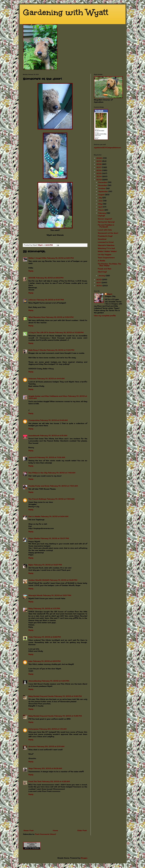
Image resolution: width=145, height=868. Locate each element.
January (102, 276)
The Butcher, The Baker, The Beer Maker (109, 265)
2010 (99, 286)
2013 (99, 180)
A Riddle (101, 261)
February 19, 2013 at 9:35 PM (68, 716)
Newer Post (29, 830)
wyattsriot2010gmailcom (107, 148)
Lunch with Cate (105, 230)
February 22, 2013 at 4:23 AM (56, 781)
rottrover (32, 300)
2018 (99, 164)
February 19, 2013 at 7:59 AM (61, 499)
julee (30, 661)
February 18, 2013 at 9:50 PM (60, 317)
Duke (31, 637)
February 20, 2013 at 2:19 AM (50, 746)
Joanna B (33, 457)
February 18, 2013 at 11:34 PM (61, 350)
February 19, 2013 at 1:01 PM (47, 608)
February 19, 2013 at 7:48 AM (62, 473)
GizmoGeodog (35, 681)
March (101, 210)
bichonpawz (34, 729)
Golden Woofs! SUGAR (39, 580)
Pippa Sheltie (34, 538)
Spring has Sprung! (106, 222)
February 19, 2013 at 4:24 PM (55, 681)
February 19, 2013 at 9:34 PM (68, 696)
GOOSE (32, 278)
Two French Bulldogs (37, 499)
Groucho (32, 746)
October (102, 188)
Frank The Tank (35, 781)
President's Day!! (105, 236)
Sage (31, 768)
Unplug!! (101, 216)
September (103, 191)
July (100, 198)
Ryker (31, 565)
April (101, 207)
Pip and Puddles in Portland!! (106, 226)
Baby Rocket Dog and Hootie (41, 696)
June (101, 201)
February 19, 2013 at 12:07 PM (55, 538)
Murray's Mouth (35, 595)
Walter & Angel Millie (37, 258)
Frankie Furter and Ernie (39, 486)
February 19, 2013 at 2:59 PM (47, 661)
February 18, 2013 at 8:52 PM (50, 278)
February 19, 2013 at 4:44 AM (51, 379)
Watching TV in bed (106, 248)
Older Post (82, 830)
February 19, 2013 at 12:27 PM (48, 565)
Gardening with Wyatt (66, 12)
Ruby (31, 608)
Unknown (32, 379)
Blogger (84, 858)
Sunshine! (102, 239)
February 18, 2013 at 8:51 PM (60, 258)
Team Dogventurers (106, 258)
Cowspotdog (34, 420)
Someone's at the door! (108, 233)
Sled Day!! (102, 272)
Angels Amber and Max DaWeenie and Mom (48, 396)
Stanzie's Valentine (106, 245)
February (102, 213)
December (103, 182)
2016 (99, 170)
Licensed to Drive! (106, 242)
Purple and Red (104, 269)
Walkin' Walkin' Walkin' (107, 251)
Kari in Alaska (34, 516)
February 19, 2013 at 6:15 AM (54, 436)
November (103, 185)
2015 (99, 173)
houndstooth (34, 436)
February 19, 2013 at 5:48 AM (54, 420)
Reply (31, 271)
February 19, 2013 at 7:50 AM (64, 486)
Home (55, 830)
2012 (99, 280)
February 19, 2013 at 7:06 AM (51, 457)
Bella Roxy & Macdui (37, 350)
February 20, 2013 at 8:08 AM (48, 768)
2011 (99, 283)
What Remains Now (37, 317)
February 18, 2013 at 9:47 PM (50, 300)
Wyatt (110, 294)
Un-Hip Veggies (104, 255)
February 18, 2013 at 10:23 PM (69, 332)
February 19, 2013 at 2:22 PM (47, 637)
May (100, 204)
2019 (99, 161)
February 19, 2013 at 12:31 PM (63, 580)
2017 (99, 167)
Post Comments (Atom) (45, 834)
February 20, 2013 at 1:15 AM (53, 729)
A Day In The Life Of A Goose (41, 332)
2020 (100, 158)
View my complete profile (105, 316)
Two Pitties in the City (38, 473)
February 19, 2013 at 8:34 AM (55, 516)
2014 (99, 176)
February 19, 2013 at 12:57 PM (57, 595)
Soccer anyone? (105, 219)
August (102, 195)
